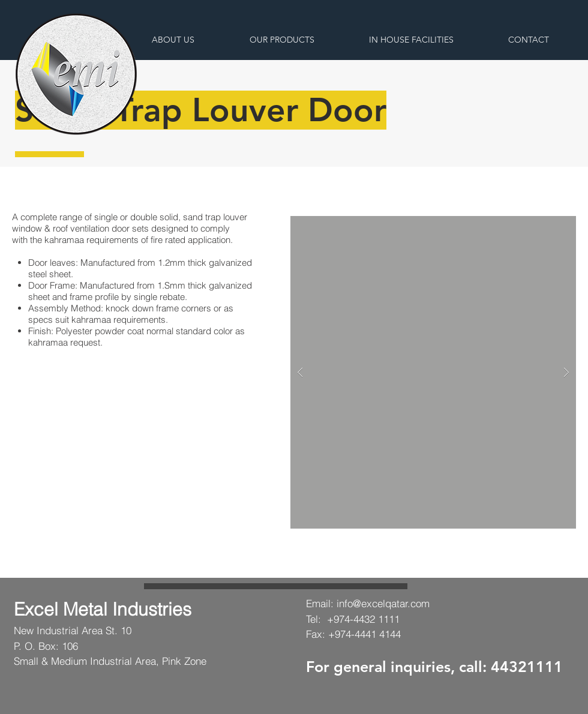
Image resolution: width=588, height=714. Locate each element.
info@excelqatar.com (383, 603)
